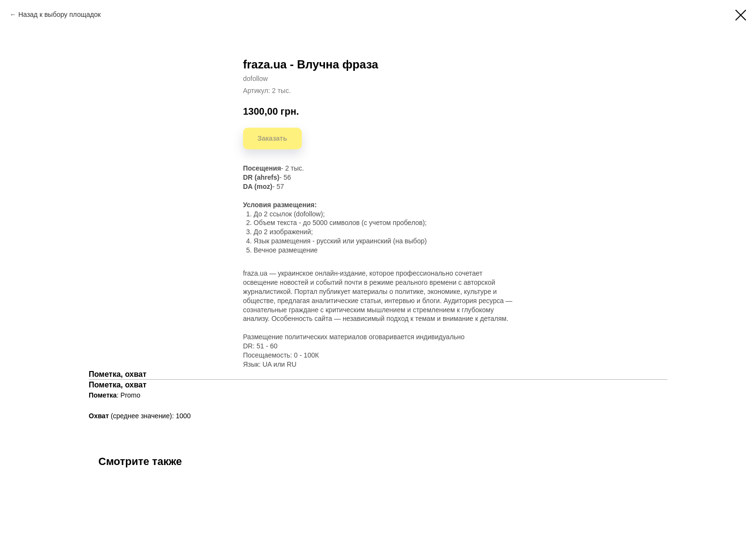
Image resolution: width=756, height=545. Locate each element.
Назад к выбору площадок (60, 14)
